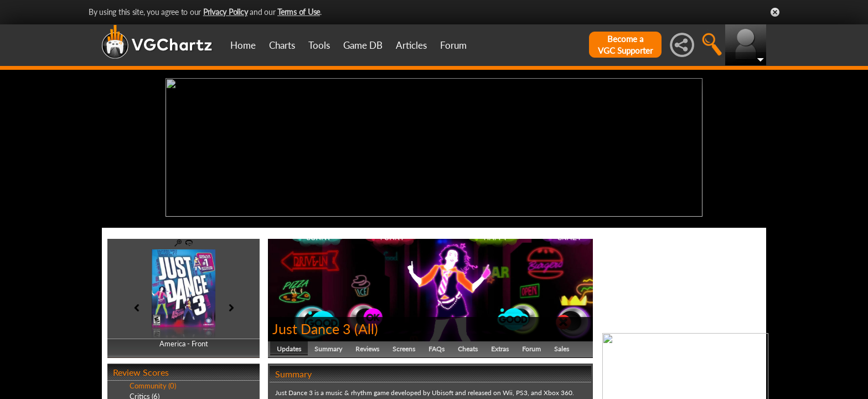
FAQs (436, 346)
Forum (453, 45)
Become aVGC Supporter (625, 45)
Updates (289, 346)
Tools (319, 45)
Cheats (468, 346)
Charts (282, 45)
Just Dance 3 (312, 326)
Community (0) (153, 383)
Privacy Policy (226, 12)
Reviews (367, 346)
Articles (411, 45)
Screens (404, 346)
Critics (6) (144, 393)
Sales (562, 346)
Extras (500, 346)
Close (775, 12)
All (366, 326)
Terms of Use (299, 12)
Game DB (363, 45)
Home (243, 45)
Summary (328, 346)
